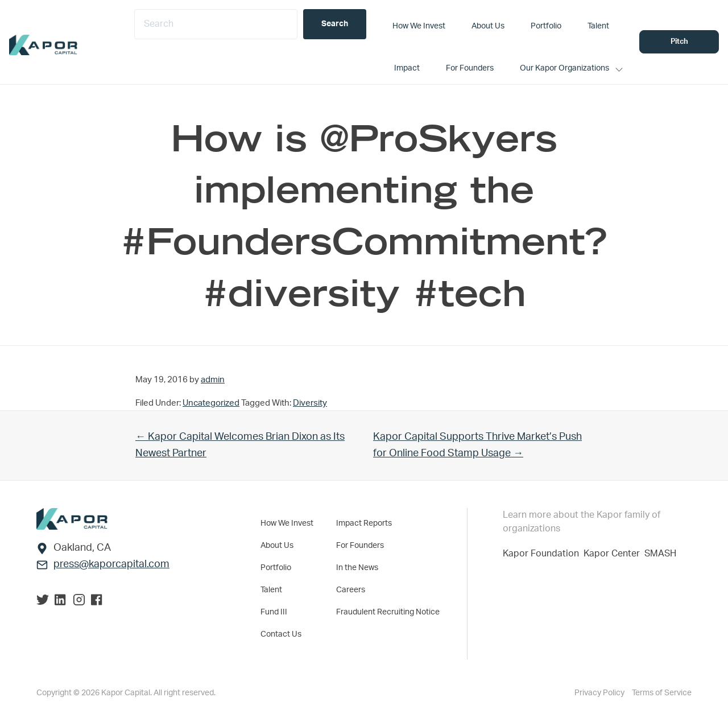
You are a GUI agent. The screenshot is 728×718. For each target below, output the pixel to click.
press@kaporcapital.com (111, 564)
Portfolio (276, 568)
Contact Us (281, 634)
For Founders (360, 546)
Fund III (274, 612)
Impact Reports (364, 523)
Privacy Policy (600, 693)
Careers (351, 590)
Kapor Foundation (543, 554)
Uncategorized (211, 403)
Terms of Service (662, 693)
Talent (271, 590)
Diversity (310, 403)
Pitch (679, 42)
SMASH (660, 554)
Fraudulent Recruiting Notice (388, 612)
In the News (357, 568)
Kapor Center (614, 554)
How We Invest (287, 523)
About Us (277, 546)
